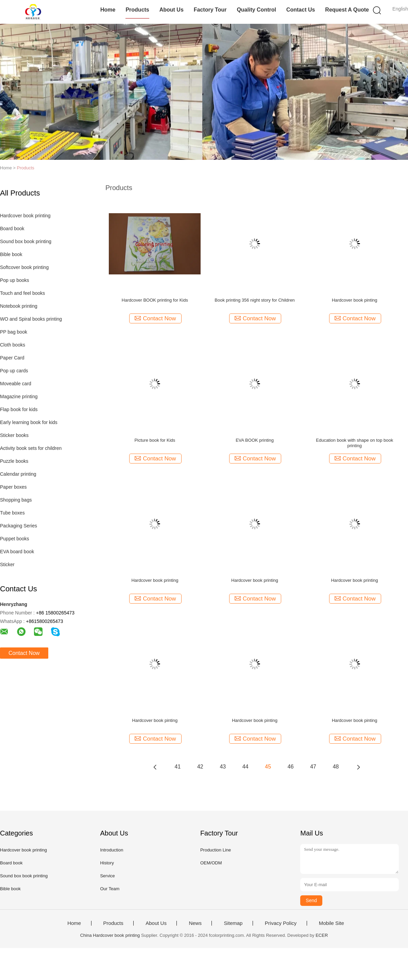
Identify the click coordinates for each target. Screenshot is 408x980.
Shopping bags (16, 500)
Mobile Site (331, 923)
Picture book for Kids (155, 440)
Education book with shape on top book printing (354, 443)
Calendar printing (18, 474)
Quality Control (256, 10)
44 (245, 767)
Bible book (11, 254)
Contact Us (301, 10)
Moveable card (16, 384)
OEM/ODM (211, 863)
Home (108, 10)
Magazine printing (19, 396)
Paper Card (12, 358)
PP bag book (14, 332)
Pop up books (15, 280)
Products (137, 10)
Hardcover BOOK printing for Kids (155, 300)
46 (291, 767)
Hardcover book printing (25, 216)
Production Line (216, 850)
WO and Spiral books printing (31, 319)
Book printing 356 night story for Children (255, 300)
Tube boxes (12, 513)
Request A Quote (347, 10)
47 (313, 767)
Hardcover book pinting (355, 300)
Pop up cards (14, 371)
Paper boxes (13, 487)
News (195, 923)
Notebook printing (19, 306)
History (107, 863)
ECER (322, 935)
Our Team (110, 889)
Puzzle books (14, 461)
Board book (12, 229)
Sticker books (14, 435)
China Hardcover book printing (110, 935)
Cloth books (13, 345)
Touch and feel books (22, 293)
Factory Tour (210, 10)
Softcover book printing (24, 267)
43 (223, 767)
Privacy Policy (281, 923)
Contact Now (24, 653)
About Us (172, 10)
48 (336, 767)
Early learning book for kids (29, 422)
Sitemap (233, 923)
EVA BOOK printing (255, 440)
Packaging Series (19, 526)
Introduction (112, 850)
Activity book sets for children (31, 448)
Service (107, 876)
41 (178, 767)
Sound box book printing (26, 241)
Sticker (7, 564)
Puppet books (15, 539)
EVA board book (17, 552)
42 (200, 767)
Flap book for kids (19, 409)
